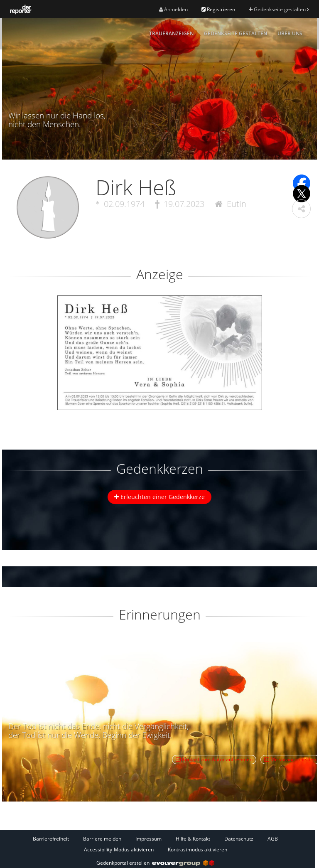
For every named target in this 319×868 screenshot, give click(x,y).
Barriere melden (102, 839)
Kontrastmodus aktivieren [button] (198, 850)
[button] (301, 209)
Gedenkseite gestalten (279, 9)
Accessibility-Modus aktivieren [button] (119, 850)
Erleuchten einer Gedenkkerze (159, 497)
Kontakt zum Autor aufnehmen (214, 759)
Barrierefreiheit (51, 839)
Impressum (148, 839)
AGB (273, 839)
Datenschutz (239, 839)
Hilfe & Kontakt (193, 839)
